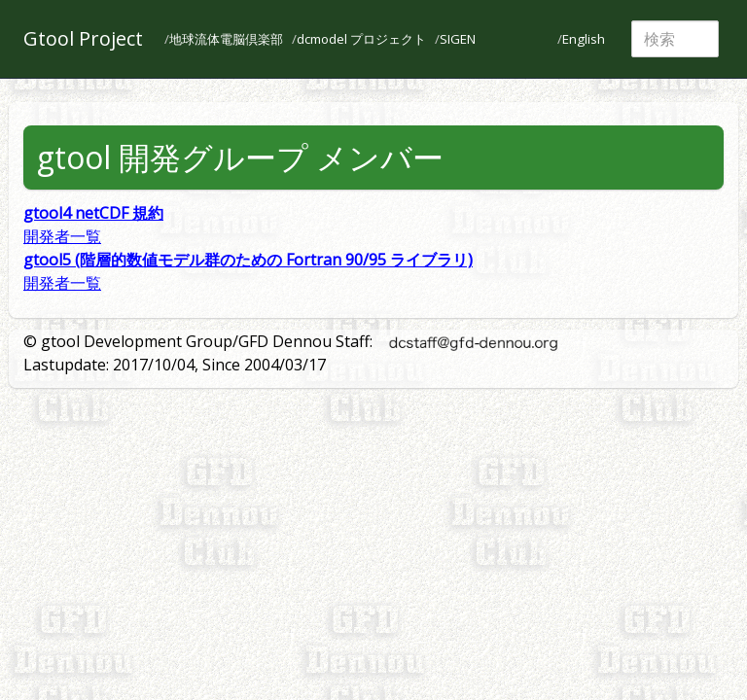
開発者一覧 (62, 236)
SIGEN (458, 39)
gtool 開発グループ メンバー (240, 157)
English (584, 39)
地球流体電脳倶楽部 (226, 39)
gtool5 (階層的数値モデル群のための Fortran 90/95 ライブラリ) (248, 260)
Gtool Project (83, 38)
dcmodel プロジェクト (361, 39)
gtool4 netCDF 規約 (93, 213)
